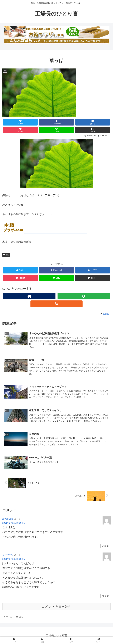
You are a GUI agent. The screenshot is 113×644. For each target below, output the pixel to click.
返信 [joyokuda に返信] (105, 546)
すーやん (8, 555)
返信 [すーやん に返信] (105, 596)
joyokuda (8, 519)
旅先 (6, 255)
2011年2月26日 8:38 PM (14, 559)
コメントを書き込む (57, 607)
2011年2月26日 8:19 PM (14, 523)
